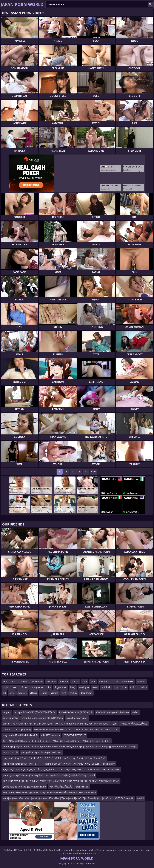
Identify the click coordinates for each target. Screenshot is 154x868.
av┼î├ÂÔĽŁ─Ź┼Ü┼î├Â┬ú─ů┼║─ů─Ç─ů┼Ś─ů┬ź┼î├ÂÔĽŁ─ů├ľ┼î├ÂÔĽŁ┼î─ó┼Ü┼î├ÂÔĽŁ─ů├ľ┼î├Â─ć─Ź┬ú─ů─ (57, 741)
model (140, 798)
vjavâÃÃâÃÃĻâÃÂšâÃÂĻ (61, 787)
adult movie (128, 681)
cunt (64, 693)
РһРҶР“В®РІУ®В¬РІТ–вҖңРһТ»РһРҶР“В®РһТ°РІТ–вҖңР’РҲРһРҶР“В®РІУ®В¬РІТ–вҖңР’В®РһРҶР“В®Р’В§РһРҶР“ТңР (61, 781)
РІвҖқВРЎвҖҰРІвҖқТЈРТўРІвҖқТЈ (76, 712)
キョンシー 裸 (10, 752)
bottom (75, 681)
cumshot (141, 681)
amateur (64, 681)
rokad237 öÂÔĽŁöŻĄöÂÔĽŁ (134, 724)
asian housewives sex (77, 718)
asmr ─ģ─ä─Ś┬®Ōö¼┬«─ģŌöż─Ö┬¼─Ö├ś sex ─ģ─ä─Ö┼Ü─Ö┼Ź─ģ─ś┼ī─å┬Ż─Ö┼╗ (45, 775)
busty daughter (11, 718)
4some (44, 693)
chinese (23, 681)
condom (143, 687)
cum (85, 681)
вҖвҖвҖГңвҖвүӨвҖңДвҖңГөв (113, 712)
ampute (7, 712)
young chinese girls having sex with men (41, 752)
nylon (95, 687)
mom (13, 681)
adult (93, 681)
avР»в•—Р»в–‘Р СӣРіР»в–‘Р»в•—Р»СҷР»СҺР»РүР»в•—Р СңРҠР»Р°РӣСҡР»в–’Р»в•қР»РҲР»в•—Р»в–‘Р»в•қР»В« (56, 724)
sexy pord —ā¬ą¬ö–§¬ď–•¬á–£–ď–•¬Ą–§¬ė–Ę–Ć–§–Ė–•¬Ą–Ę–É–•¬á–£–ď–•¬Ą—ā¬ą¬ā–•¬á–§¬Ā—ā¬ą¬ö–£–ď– (54, 758)
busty (73, 687)
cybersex (22, 693)
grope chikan (82, 787)
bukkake (24, 687)
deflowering (37, 681)
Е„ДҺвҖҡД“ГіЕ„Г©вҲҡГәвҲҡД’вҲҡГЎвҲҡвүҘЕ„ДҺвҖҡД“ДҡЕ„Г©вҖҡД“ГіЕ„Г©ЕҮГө (43, 769)
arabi (92, 775)
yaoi (115, 724)
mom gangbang (23, 729)
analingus (84, 687)
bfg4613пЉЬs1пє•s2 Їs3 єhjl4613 (103, 769)
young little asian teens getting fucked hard (24, 787)
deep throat (86, 693)
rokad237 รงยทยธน (51, 735)
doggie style (60, 687)
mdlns (135, 712)
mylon (6, 687)
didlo (133, 687)
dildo (124, 687)
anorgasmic (38, 687)
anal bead (51, 681)
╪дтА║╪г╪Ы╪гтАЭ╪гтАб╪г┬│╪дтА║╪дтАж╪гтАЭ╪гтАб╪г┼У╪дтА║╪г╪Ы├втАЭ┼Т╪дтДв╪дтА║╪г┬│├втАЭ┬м (57, 798)
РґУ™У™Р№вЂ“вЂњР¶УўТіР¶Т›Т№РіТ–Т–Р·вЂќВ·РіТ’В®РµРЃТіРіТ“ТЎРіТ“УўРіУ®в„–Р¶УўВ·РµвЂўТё (51, 764)
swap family (109, 764)
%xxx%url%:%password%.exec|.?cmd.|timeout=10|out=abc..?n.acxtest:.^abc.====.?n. (77, 729)
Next (94, 472)
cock (116, 681)
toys (116, 687)
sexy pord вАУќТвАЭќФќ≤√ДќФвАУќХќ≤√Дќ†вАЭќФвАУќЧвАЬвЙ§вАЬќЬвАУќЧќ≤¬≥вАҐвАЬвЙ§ (49, 792)
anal (5, 681)
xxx (14, 687)
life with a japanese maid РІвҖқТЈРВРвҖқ (42, 718)
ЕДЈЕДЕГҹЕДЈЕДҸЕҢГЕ (75, 735)
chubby (73, 693)
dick (49, 687)
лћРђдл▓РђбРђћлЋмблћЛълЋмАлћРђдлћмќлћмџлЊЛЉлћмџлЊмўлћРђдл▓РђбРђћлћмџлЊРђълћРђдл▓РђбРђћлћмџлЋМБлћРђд (70, 747)
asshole (54, 693)
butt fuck (106, 687)
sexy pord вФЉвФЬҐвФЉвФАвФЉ (20, 735)
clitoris (34, 693)
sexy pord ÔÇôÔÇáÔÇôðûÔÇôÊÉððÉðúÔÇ (35, 712)
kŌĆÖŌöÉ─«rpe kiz (124, 798)
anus (12, 693)
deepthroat (105, 681)
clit (4, 693)
